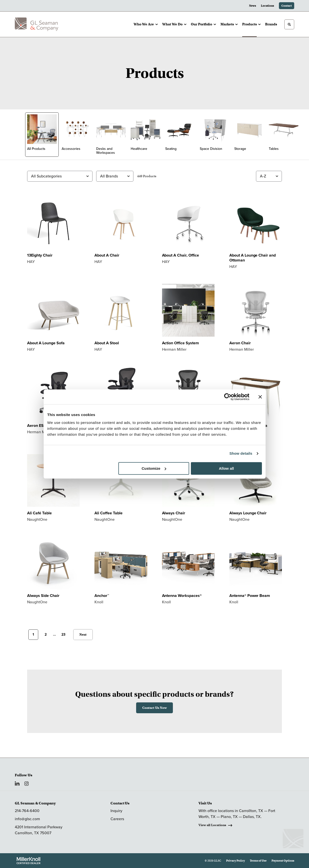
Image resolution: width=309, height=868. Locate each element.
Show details (241, 453)
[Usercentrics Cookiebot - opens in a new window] (228, 397)
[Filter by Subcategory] (60, 176)
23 (63, 634)
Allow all (227, 468)
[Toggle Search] (289, 24)
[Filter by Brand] (115, 176)
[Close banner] (260, 397)
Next (83, 634)
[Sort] (269, 176)
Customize (154, 468)
